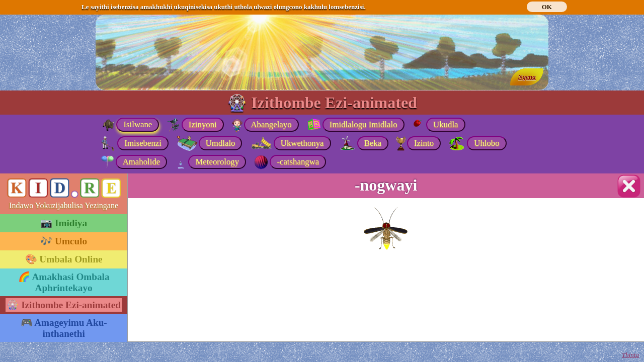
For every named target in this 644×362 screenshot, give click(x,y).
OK (547, 7)
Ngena (527, 77)
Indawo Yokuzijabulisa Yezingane (64, 205)
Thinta (630, 355)
